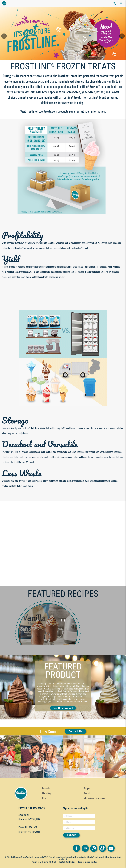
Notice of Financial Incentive (88, 862)
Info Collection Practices (67, 862)
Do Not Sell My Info (50, 862)
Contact (87, 793)
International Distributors (94, 798)
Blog (44, 798)
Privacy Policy (36, 862)
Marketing (47, 793)
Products (46, 788)
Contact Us (75, 731)
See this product (63, 708)
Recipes (87, 788)
